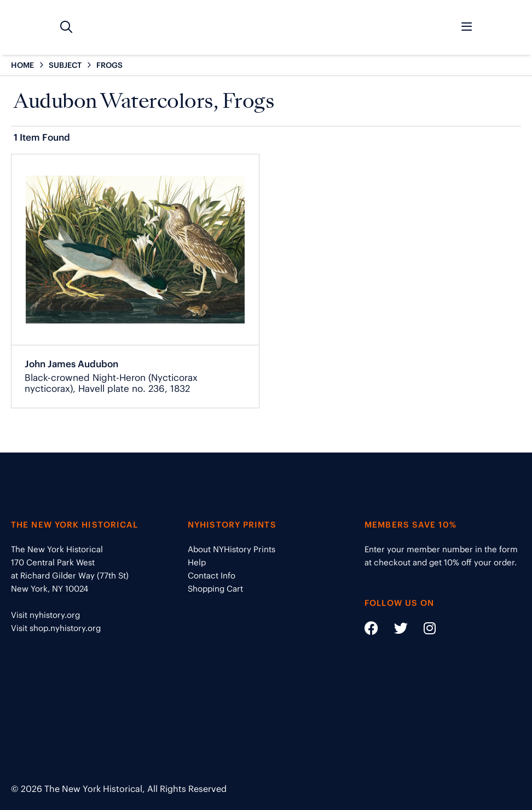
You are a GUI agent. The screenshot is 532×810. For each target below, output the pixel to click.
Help (197, 562)
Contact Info (212, 575)
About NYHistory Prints (232, 549)
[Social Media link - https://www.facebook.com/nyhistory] (371, 630)
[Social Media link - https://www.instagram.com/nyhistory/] (423, 630)
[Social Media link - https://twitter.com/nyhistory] (394, 630)
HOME (22, 65)
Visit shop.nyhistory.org (56, 628)
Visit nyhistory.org (45, 615)
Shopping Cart (215, 589)
